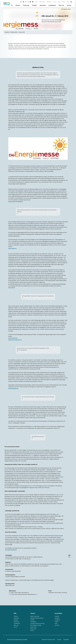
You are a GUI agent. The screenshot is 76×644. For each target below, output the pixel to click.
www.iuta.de (12, 288)
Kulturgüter (33, 622)
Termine (55, 2)
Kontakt (63, 2)
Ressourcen (33, 629)
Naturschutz (34, 627)
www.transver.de (13, 338)
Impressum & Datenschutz (48, 640)
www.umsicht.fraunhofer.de (16, 202)
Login (68, 2)
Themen (18, 5)
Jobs (59, 2)
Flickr (56, 623)
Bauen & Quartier (35, 616)
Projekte (34, 5)
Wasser (32, 631)
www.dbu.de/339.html (11, 550)
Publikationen (42, 2)
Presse (36, 2)
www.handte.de (12, 248)
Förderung (26, 5)
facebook (57, 618)
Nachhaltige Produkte (36, 625)
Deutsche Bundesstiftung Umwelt (18, 640)
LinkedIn (57, 616)
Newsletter (49, 2)
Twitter (57, 622)
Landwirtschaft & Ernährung (37, 623)
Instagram (57, 620)
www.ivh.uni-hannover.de (15, 340)
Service (69, 5)
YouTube (57, 625)
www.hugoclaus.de (13, 388)
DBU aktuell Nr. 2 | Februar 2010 (18, 32)
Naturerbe (43, 5)
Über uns (61, 5)
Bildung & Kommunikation (37, 618)
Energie (32, 620)
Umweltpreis (52, 5)
